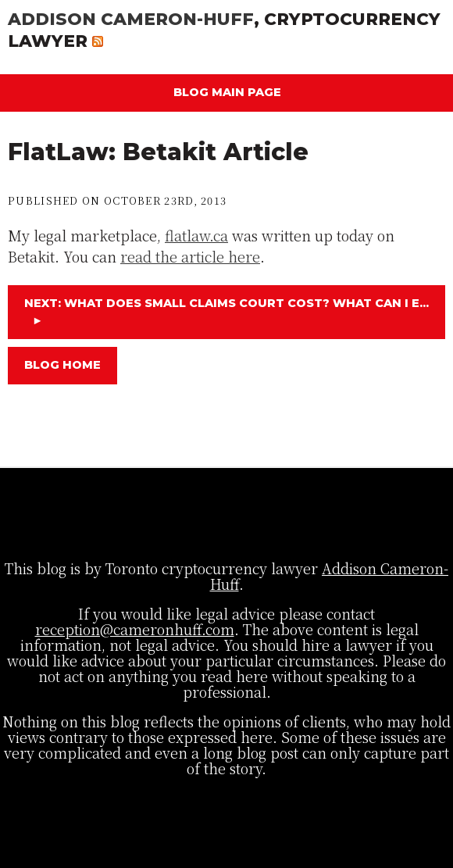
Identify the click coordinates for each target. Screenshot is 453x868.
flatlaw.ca (196, 235)
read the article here (190, 256)
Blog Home (62, 365)
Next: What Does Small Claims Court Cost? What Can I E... (226, 312)
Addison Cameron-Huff (131, 19)
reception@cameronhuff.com (135, 629)
